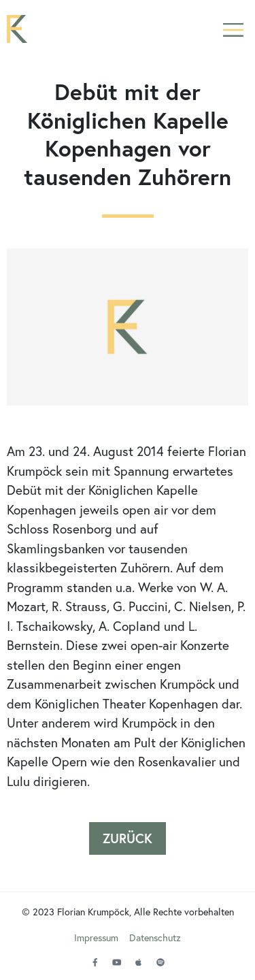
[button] (233, 29)
